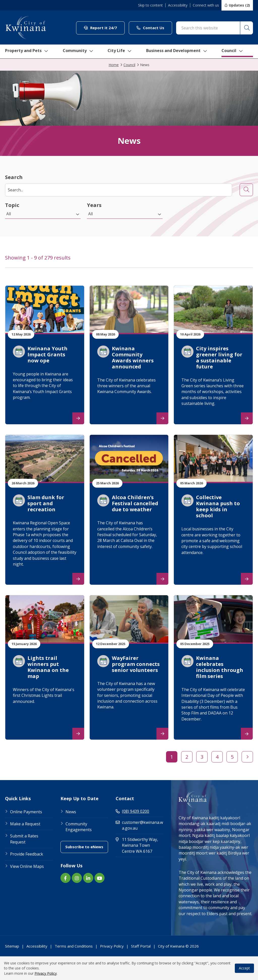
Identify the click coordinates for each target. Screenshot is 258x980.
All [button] (9, 214)
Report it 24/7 (104, 28)
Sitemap (12, 946)
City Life (121, 48)
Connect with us (206, 5)
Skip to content (150, 5)
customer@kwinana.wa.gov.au (139, 825)
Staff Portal (141, 946)
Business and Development (180, 48)
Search (14, 177)
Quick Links (18, 799)
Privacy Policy (46, 973)
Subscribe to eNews (87, 847)
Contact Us (154, 28)
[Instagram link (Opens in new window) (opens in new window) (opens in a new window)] (77, 878)
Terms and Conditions (74, 946)
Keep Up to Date (79, 799)
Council (238, 48)
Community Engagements (79, 827)
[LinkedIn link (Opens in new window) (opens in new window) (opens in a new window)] (88, 878)
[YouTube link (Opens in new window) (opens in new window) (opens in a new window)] (100, 878)
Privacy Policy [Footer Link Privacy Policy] (112, 946)
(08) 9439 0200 (132, 811)
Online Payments (26, 812)
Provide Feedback (27, 854)
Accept (244, 968)
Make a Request (25, 824)
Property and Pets (26, 48)
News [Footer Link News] (71, 812)
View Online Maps (27, 866)
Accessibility (178, 5)
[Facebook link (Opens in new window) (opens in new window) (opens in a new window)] (66, 878)
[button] (246, 28)
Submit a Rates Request (24, 839)
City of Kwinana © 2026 (178, 946)
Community (79, 48)
